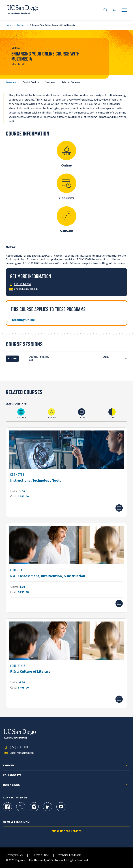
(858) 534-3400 (15, 747)
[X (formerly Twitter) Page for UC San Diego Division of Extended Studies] (21, 807)
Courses (21, 25)
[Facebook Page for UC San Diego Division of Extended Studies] (7, 807)
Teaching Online (23, 320)
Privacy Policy (14, 855)
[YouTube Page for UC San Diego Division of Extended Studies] (61, 807)
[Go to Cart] (115, 10)
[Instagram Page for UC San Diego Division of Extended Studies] (34, 807)
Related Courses (71, 82)
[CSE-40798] (66, 472)
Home (9, 25)
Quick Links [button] (11, 785)
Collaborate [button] (12, 775)
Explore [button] (9, 766)
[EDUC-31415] (66, 663)
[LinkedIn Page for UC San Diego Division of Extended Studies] (48, 807)
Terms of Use (41, 855)
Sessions (50, 82)
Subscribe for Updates (67, 831)
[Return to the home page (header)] (22, 10)
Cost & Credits (31, 82)
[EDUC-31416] (66, 568)
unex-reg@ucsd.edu (18, 753)
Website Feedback (69, 855)
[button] (66, 358)
